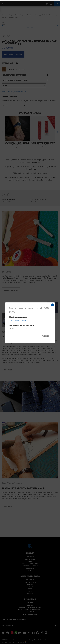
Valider (46, 335)
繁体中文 (25, 320)
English (12, 320)
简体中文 (18, 320)
